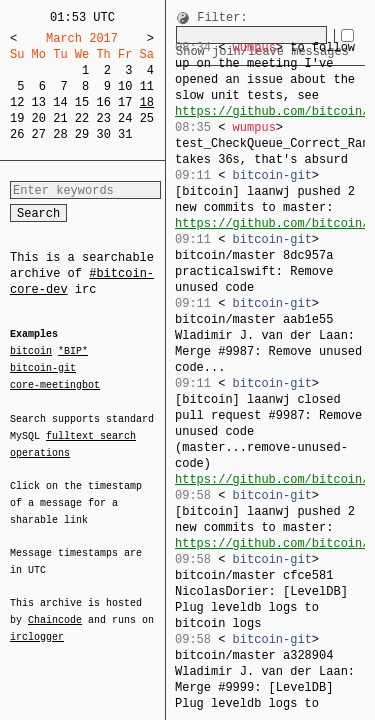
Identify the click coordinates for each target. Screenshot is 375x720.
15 (82, 102)
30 (103, 134)
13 (39, 102)
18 (147, 102)
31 (125, 134)
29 (82, 134)
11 (147, 86)
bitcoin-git (43, 368)
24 (125, 118)
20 (39, 118)
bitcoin (31, 352)
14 (60, 102)
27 (39, 134)
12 (17, 102)
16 (103, 102)
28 (60, 134)
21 (60, 118)
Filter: (222, 18)
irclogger (37, 624)
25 (147, 118)
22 (82, 118)
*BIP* (73, 352)
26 (17, 134)
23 (103, 118)
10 (125, 86)
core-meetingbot (55, 384)
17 (125, 102)
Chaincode (55, 608)
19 (17, 118)
